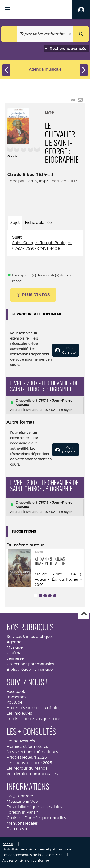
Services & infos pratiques (30, 637)
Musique (15, 647)
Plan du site (18, 829)
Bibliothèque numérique (30, 669)
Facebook (16, 691)
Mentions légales (22, 823)
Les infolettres (19, 713)
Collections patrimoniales (30, 664)
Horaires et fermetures (27, 746)
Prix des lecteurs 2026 (27, 757)
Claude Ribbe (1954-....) (30, 175)
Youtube (15, 702)
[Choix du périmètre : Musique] (9, 34)
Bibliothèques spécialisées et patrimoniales (38, 849)
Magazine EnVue (22, 801)
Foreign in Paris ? (22, 812)
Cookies (14, 818)
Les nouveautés (21, 741)
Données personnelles (45, 818)
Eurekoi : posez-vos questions (34, 719)
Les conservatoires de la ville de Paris (32, 855)
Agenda (14, 642)
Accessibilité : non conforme (26, 860)
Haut (84, 614)
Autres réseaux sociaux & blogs (35, 708)
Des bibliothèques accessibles (34, 807)
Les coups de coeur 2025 (29, 763)
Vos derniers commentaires (32, 774)
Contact (25, 796)
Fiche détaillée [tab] (38, 223)
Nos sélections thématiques (32, 752)
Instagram (16, 697)
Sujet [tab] (15, 223)
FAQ (11, 796)
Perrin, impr (37, 181)
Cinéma (14, 653)
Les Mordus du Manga (27, 768)
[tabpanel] (45, 243)
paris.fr (8, 844)
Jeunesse (15, 658)
